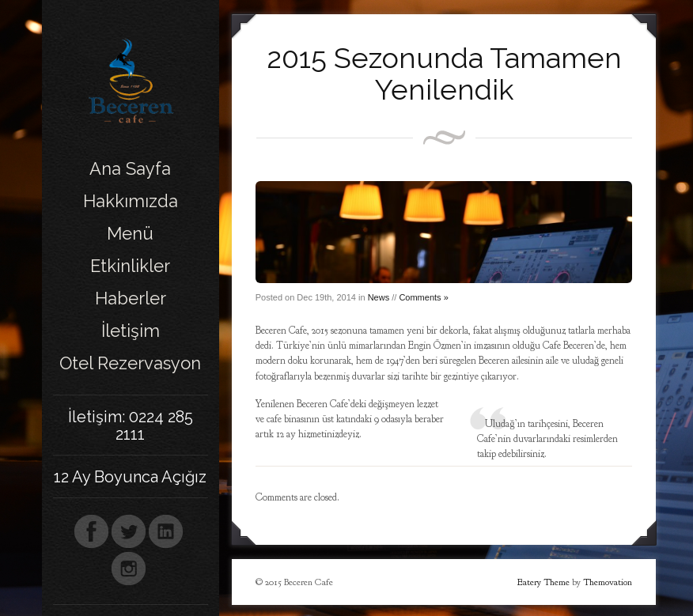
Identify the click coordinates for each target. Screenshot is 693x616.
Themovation (608, 582)
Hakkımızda (131, 201)
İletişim (131, 331)
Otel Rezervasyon (130, 363)
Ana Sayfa (130, 168)
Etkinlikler (130, 266)
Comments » (423, 297)
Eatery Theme (543, 582)
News (379, 297)
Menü (130, 233)
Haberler (131, 298)
